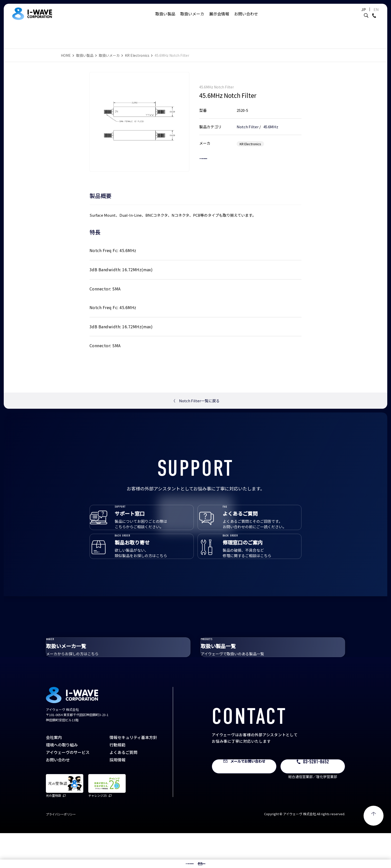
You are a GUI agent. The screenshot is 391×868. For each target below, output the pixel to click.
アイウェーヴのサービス (68, 787)
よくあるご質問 (123, 787)
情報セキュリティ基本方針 (133, 772)
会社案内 (54, 772)
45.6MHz (271, 121)
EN (364, 14)
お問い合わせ (246, 19)
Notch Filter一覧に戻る (196, 401)
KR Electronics (137, 55)
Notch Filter (248, 121)
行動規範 (117, 780)
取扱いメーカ (192, 19)
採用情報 (117, 795)
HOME (66, 55)
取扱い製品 (165, 19)
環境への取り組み (62, 780)
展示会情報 (219, 19)
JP (351, 14)
